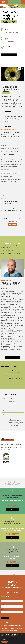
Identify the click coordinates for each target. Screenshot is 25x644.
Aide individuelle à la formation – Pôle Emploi (12, 629)
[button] (20, 69)
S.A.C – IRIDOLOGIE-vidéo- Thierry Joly (15, 59)
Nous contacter (12, 224)
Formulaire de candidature (9, 55)
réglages (3, 639)
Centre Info (5, 632)
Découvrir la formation (12, 510)
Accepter (4, 642)
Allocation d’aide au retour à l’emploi (10, 630)
